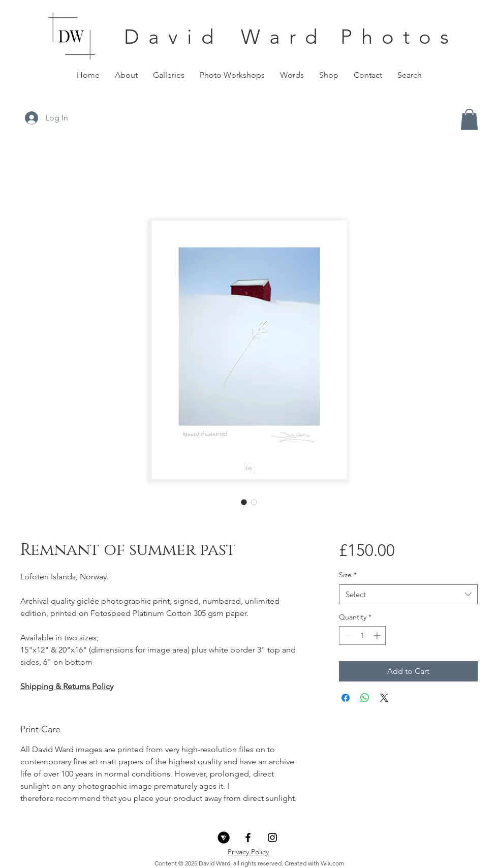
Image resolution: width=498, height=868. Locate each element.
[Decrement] (347, 635)
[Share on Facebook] (346, 698)
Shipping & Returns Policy (67, 686)
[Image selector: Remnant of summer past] (244, 502)
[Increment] (378, 635)
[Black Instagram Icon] (272, 838)
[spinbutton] (362, 635)
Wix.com (332, 863)
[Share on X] (384, 698)
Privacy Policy (248, 852)
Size (348, 575)
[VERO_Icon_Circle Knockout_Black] (224, 838)
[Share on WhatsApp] (365, 698)
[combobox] (408, 594)
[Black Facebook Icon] (248, 838)
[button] (169, 75)
